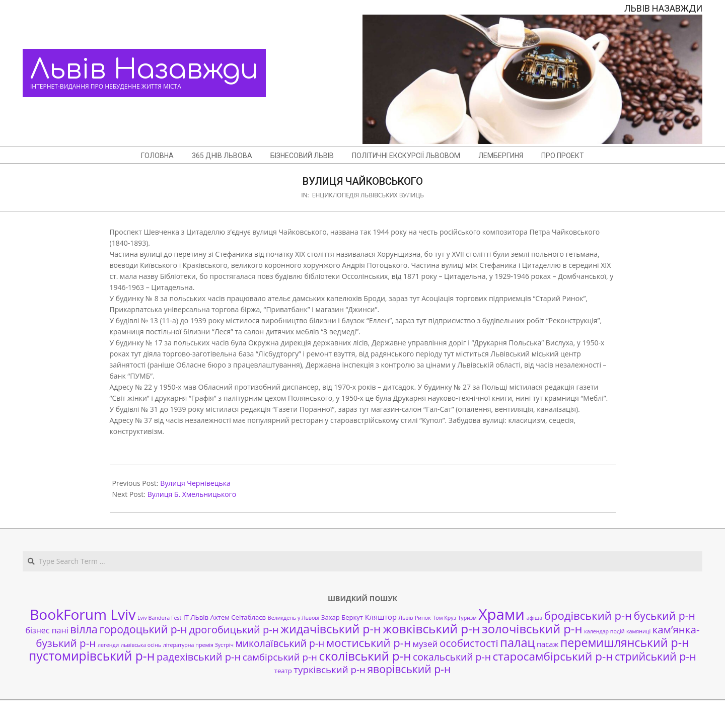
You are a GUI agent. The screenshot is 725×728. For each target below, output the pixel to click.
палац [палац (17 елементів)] (517, 642)
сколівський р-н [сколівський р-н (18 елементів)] (365, 656)
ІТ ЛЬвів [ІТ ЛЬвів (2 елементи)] (196, 617)
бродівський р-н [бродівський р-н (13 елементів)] (588, 615)
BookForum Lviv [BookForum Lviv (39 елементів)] (83, 614)
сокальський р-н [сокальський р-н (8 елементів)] (452, 657)
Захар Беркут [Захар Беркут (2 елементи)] (342, 617)
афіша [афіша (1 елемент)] (535, 618)
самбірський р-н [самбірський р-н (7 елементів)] (280, 657)
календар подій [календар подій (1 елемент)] (604, 631)
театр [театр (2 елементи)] (283, 671)
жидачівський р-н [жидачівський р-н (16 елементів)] (331, 629)
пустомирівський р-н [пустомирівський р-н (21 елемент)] (92, 656)
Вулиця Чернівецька (195, 483)
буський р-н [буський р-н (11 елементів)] (665, 615)
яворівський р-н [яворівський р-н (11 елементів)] (409, 669)
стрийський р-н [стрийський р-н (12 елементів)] (656, 656)
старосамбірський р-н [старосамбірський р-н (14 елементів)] (553, 656)
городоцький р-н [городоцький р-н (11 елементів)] (143, 629)
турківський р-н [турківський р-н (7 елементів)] (329, 669)
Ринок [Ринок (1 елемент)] (423, 618)
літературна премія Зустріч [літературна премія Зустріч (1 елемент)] (198, 645)
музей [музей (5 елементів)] (425, 644)
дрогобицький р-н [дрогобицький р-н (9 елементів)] (234, 630)
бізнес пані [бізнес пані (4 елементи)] (47, 630)
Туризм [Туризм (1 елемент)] (467, 618)
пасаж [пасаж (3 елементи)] (548, 644)
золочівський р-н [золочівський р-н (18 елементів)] (532, 629)
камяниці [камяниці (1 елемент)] (638, 631)
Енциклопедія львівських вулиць (368, 195)
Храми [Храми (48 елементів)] (502, 614)
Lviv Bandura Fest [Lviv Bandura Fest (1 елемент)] (159, 618)
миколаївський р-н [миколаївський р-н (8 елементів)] (280, 643)
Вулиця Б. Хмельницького (192, 494)
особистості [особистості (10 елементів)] (469, 643)
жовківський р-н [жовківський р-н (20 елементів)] (431, 629)
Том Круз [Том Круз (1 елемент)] (444, 618)
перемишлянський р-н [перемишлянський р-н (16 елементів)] (625, 642)
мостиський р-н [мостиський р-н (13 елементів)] (369, 642)
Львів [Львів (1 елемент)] (406, 618)
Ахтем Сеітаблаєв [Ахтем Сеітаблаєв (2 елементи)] (238, 617)
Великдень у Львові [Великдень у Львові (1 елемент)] (294, 618)
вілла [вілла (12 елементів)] (84, 629)
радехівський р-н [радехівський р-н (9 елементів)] (199, 657)
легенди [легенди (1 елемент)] (108, 645)
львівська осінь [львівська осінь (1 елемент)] (141, 645)
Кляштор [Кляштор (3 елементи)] (381, 617)
